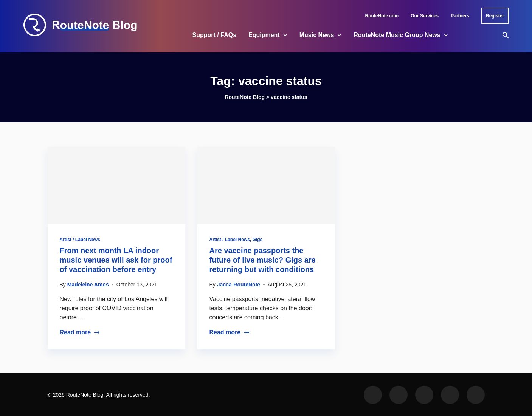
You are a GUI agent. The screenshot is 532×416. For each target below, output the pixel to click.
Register (495, 16)
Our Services (425, 16)
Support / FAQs (214, 35)
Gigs (258, 240)
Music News (317, 35)
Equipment (264, 35)
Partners (460, 16)
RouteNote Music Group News (397, 35)
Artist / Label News (80, 240)
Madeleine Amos (88, 285)
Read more (80, 332)
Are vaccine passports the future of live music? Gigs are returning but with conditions (263, 260)
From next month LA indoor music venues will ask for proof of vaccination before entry (116, 260)
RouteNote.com (382, 16)
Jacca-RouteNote (239, 285)
